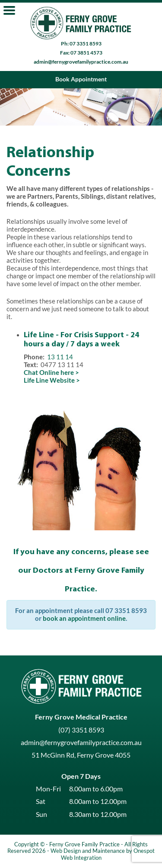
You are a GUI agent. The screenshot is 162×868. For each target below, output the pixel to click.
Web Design (66, 851)
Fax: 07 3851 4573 (81, 53)
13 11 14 (60, 357)
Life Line (39, 335)
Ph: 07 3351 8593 (81, 44)
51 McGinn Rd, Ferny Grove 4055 (81, 755)
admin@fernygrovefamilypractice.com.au (81, 62)
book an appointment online (84, 618)
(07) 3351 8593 (81, 730)
